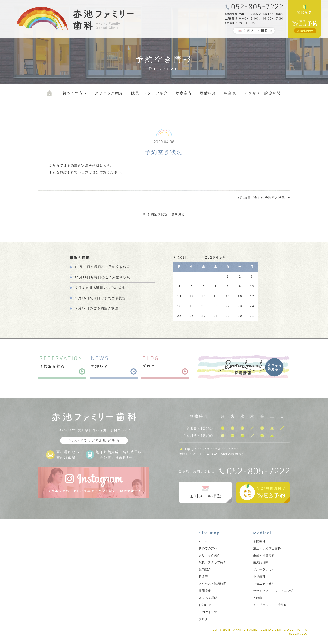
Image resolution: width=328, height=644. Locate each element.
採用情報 (205, 591)
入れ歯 (258, 598)
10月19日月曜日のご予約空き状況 (103, 277)
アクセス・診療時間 (262, 93)
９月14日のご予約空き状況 (97, 308)
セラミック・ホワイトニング (273, 591)
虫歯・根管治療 (264, 555)
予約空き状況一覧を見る (166, 214)
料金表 (230, 93)
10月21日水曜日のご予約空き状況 (103, 267)
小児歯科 (259, 576)
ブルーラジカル (264, 569)
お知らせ (205, 605)
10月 (182, 258)
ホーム (203, 541)
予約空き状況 (208, 612)
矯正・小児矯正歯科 (267, 548)
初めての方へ (75, 93)
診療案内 (184, 93)
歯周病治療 (261, 562)
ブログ (203, 619)
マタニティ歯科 (264, 584)
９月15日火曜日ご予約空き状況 (100, 298)
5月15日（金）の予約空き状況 (261, 198)
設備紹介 (208, 93)
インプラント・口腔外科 (270, 605)
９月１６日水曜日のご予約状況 (100, 288)
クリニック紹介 (109, 93)
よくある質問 (208, 598)
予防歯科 (259, 541)
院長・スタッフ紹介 (149, 93)
